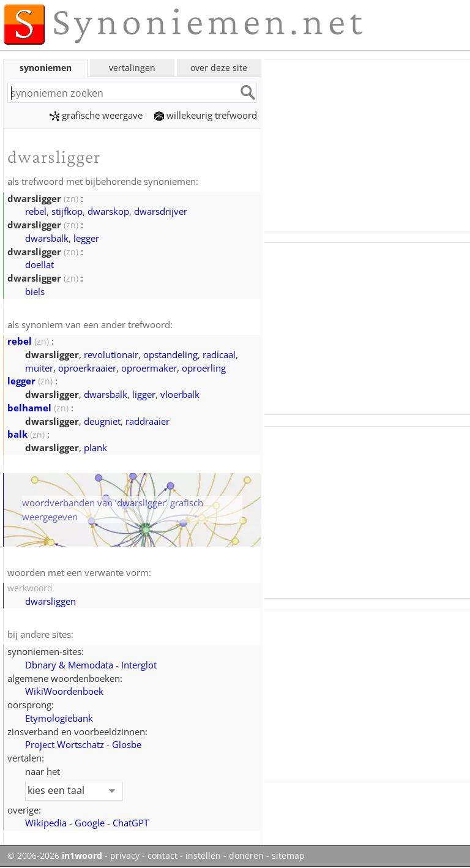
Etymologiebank (59, 718)
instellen (203, 856)
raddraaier (147, 421)
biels (35, 291)
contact (162, 856)
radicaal (219, 354)
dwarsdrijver (161, 211)
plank (95, 447)
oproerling (204, 368)
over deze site (219, 68)
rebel (36, 211)
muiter (39, 368)
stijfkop (67, 211)
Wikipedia (46, 823)
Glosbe (127, 744)
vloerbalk (180, 394)
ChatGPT (131, 823)
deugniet (102, 421)
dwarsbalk (47, 238)
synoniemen (46, 68)
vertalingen (132, 68)
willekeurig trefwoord (206, 115)
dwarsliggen (50, 601)
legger (86, 238)
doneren (246, 856)
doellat (39, 264)
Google (90, 823)
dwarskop (108, 211)
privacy (125, 856)
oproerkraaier (87, 368)
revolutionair (111, 354)
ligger (144, 394)
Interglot (139, 665)
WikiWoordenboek (64, 691)
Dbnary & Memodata (69, 665)
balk (17, 434)
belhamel (29, 408)
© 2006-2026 (55, 856)
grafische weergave (96, 115)
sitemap (288, 856)
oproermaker (149, 368)
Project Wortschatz (65, 744)
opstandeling (170, 354)
